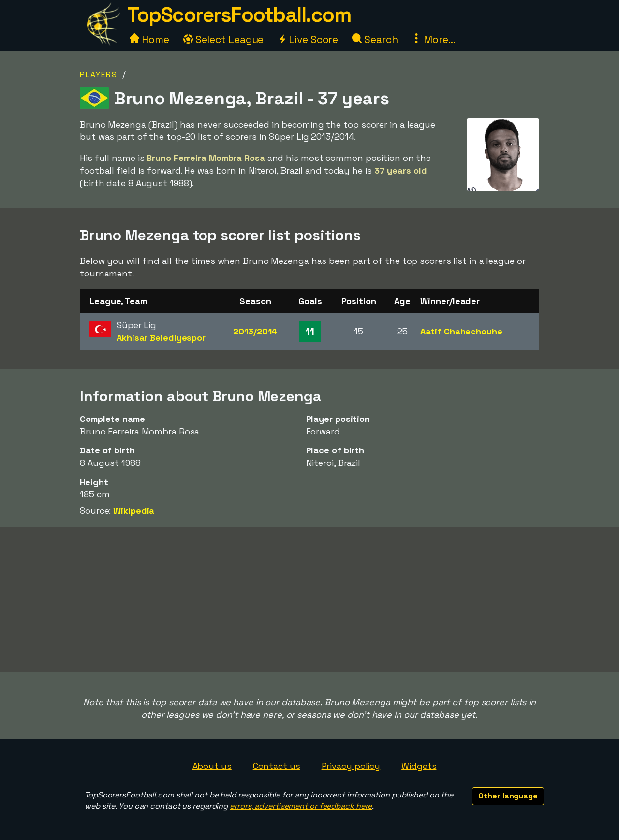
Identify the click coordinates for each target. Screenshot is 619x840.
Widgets (419, 766)
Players (99, 75)
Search (375, 39)
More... (433, 39)
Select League (224, 39)
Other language (508, 796)
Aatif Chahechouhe (461, 331)
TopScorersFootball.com (239, 15)
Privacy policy (351, 766)
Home (149, 39)
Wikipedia (134, 511)
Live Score (308, 39)
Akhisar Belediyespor (161, 338)
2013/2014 (255, 331)
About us (212, 766)
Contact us (277, 766)
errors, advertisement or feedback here (301, 806)
